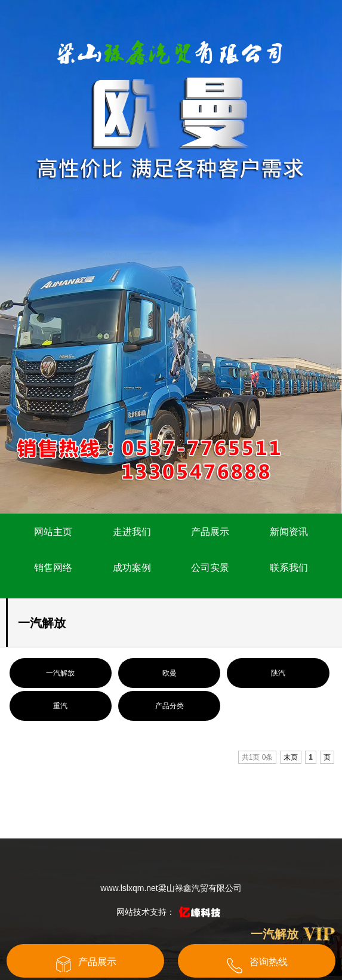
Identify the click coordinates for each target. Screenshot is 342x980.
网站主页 (53, 532)
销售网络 (53, 568)
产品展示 (210, 532)
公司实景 (210, 568)
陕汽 (278, 673)
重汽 (60, 706)
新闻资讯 (289, 532)
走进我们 (132, 532)
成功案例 (132, 568)
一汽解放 (60, 673)
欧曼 (170, 673)
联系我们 (289, 568)
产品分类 (170, 706)
